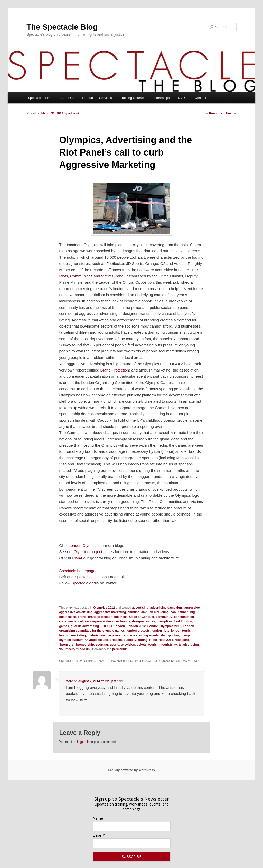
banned (183, 612)
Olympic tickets (97, 640)
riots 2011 (166, 640)
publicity (130, 640)
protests (116, 640)
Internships (162, 98)
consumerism (184, 617)
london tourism (182, 631)
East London (183, 621)
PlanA (77, 558)
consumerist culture (74, 621)
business (121, 617)
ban (173, 612)
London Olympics (83, 545)
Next (231, 113)
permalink (119, 649)
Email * (99, 835)
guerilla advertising (85, 626)
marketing (78, 635)
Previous (213, 113)
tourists (167, 645)
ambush (134, 612)
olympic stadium (71, 640)
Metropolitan (170, 635)
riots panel (183, 640)
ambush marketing (155, 612)
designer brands (118, 621)
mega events (116, 635)
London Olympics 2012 (164, 626)
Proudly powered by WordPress (131, 770)
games (64, 626)
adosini (73, 113)
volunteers (67, 649)
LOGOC (106, 626)
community (164, 617)
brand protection (100, 617)
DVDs (182, 98)
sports (114, 645)
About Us (67, 98)
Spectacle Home (40, 98)
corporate (97, 621)
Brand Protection (115, 370)
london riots (160, 631)
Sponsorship (84, 645)
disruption (164, 621)
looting (64, 635)
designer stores (143, 621)
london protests (138, 631)
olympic (186, 635)
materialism (96, 635)
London (119, 626)
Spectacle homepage (77, 571)
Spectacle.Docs (88, 577)
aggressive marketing (110, 612)
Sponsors (66, 645)
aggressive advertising (76, 612)
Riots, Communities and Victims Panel (92, 276)
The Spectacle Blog (62, 27)
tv (176, 645)
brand (82, 617)
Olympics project (88, 552)
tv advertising (189, 645)
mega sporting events (143, 635)
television (128, 645)
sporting (102, 645)
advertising (140, 608)
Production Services (97, 98)
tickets (142, 645)
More (69, 681)
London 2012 (136, 626)
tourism (154, 645)
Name (98, 818)
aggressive (192, 608)
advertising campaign (166, 608)
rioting (143, 640)
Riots (153, 640)
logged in (83, 742)
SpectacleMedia (85, 583)
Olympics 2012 (104, 608)
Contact (200, 98)
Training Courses (133, 98)
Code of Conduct (142, 617)
